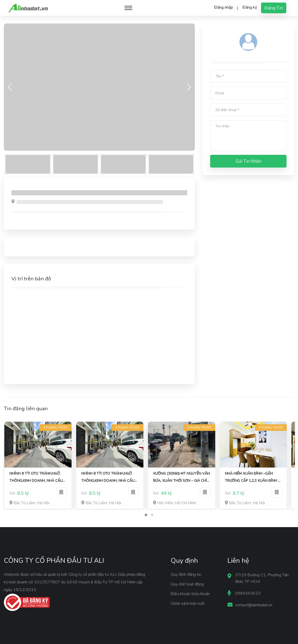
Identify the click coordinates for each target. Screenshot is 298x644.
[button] (146, 515)
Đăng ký (250, 7)
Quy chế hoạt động (187, 584)
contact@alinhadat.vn (254, 605)
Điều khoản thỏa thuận (190, 594)
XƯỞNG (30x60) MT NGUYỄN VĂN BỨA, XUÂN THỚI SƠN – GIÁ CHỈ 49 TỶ (181, 478)
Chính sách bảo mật (188, 604)
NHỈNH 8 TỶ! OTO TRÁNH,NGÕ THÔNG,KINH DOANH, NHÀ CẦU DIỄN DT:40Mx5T (36, 478)
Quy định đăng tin (186, 574)
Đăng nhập (224, 7)
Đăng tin (274, 8)
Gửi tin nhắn (248, 161)
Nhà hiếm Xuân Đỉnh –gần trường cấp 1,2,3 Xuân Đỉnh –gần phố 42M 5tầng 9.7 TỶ (252, 478)
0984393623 (248, 593)
